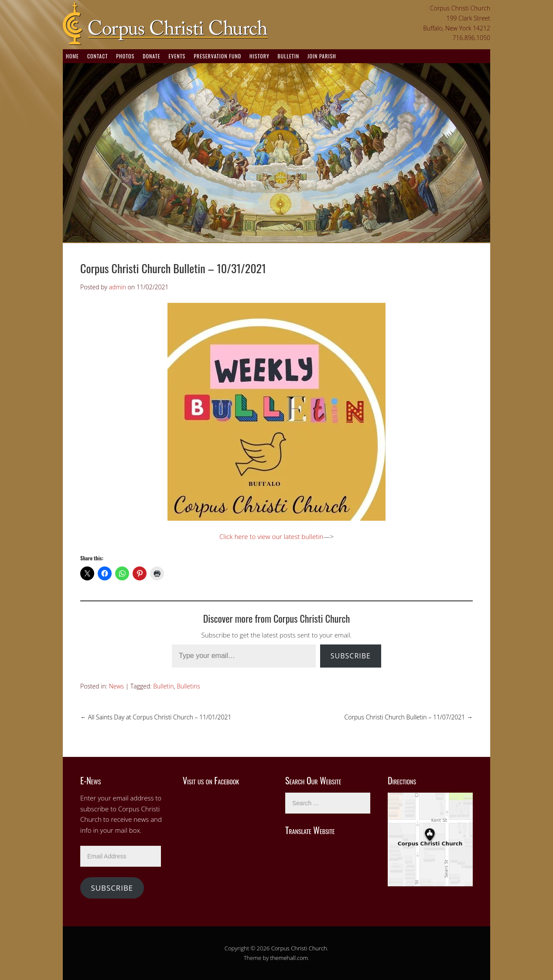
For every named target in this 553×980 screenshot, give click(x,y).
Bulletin (288, 56)
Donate (151, 56)
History (259, 56)
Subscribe (351, 656)
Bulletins (188, 686)
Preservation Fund (217, 56)
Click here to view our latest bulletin (271, 536)
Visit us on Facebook (211, 780)
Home (72, 56)
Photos (125, 56)
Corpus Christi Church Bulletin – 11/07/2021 (409, 717)
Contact (97, 56)
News (116, 686)
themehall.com (289, 958)
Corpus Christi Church (299, 948)
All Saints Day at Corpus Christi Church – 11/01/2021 (156, 717)
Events (177, 56)
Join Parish (322, 56)
